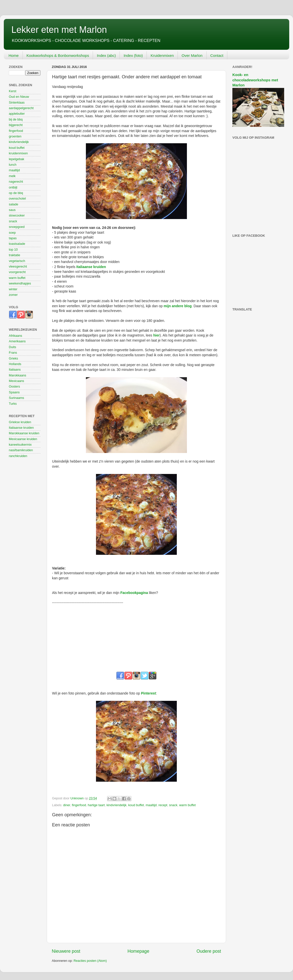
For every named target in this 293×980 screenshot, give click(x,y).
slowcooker (17, 216)
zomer (13, 295)
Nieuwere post (66, 951)
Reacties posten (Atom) (90, 961)
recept (163, 805)
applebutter (17, 114)
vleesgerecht (18, 267)
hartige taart (96, 805)
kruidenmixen (18, 153)
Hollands (15, 364)
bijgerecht (16, 125)
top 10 (13, 250)
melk (12, 176)
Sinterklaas (17, 103)
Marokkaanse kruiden (24, 433)
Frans (13, 353)
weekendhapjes (20, 283)
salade (14, 204)
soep (12, 233)
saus (12, 210)
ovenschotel (17, 199)
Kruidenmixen (162, 55)
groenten (15, 136)
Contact (217, 55)
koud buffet (136, 805)
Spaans (14, 392)
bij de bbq (16, 119)
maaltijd (151, 805)
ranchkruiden (18, 456)
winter (13, 289)
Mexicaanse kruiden (23, 439)
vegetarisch (17, 261)
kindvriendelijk (117, 805)
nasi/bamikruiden (21, 450)
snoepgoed (17, 227)
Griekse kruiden (20, 422)
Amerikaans (17, 341)
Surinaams (16, 398)
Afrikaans (16, 336)
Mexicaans (16, 381)
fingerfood (79, 805)
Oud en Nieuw (19, 97)
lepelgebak (17, 159)
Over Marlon (192, 55)
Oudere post (209, 951)
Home (14, 55)
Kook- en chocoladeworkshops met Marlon (255, 80)
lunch (13, 165)
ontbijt (13, 187)
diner (67, 805)
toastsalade (17, 244)
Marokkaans (18, 375)
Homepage (138, 951)
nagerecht (16, 182)
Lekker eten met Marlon (59, 30)
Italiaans (15, 370)
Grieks (13, 358)
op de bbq (16, 193)
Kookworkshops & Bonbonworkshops (58, 55)
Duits (13, 347)
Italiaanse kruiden (21, 428)
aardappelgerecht (21, 108)
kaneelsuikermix (20, 445)
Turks (13, 404)
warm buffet (187, 805)
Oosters (14, 387)
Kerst (13, 91)
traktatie (15, 255)
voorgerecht (17, 272)
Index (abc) (106, 55)
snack (173, 805)
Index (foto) (133, 55)
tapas (13, 238)
